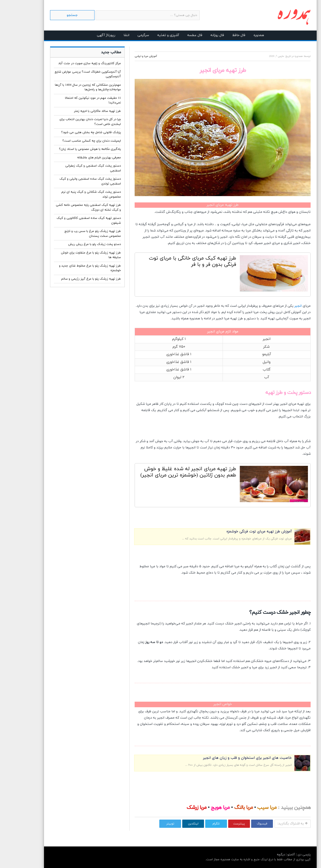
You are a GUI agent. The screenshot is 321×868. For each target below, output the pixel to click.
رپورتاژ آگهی (86, 35)
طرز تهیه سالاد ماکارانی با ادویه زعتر (78, 111)
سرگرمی (124, 35)
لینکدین (173, 824)
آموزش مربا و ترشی (126, 56)
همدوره (239, 35)
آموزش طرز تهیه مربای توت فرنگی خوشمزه (239, 532)
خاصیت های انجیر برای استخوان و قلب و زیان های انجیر (228, 758)
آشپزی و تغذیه (148, 35)
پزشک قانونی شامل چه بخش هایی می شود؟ (71, 132)
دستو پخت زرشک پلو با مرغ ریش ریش (75, 244)
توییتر (150, 824)
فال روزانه (197, 35)
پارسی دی (284, 855)
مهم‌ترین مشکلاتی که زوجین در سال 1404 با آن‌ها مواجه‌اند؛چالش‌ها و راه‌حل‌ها (68, 87)
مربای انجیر (196, 332)
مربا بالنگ (224, 808)
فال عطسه (175, 35)
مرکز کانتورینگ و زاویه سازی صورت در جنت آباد (70, 63)
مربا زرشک (177, 808)
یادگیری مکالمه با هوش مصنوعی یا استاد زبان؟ (70, 149)
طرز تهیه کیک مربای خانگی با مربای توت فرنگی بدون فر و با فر (173, 261)
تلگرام (196, 824)
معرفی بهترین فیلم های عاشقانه (79, 158)
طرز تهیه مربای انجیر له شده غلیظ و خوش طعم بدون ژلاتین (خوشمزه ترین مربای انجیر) (168, 472)
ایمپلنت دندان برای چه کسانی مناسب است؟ (72, 141)
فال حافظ (219, 35)
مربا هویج (200, 808)
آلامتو (271, 855)
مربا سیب (247, 808)
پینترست (219, 824)
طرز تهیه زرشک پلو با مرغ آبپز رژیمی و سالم (71, 279)
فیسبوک (242, 824)
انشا (107, 35)
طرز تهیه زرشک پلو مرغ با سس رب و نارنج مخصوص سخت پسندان (73, 234)
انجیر (278, 306)
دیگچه (261, 855)
